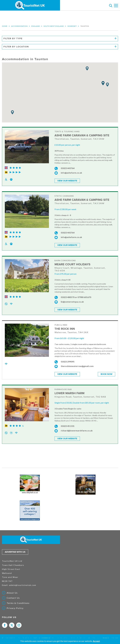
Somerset (72, 26)
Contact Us (13, 596)
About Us (12, 591)
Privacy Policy (15, 607)
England (36, 26)
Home (5, 26)
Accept (96, 641)
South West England (54, 26)
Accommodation (19, 26)
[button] (103, 83)
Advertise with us (15, 550)
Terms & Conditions (18, 602)
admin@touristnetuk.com (23, 584)
